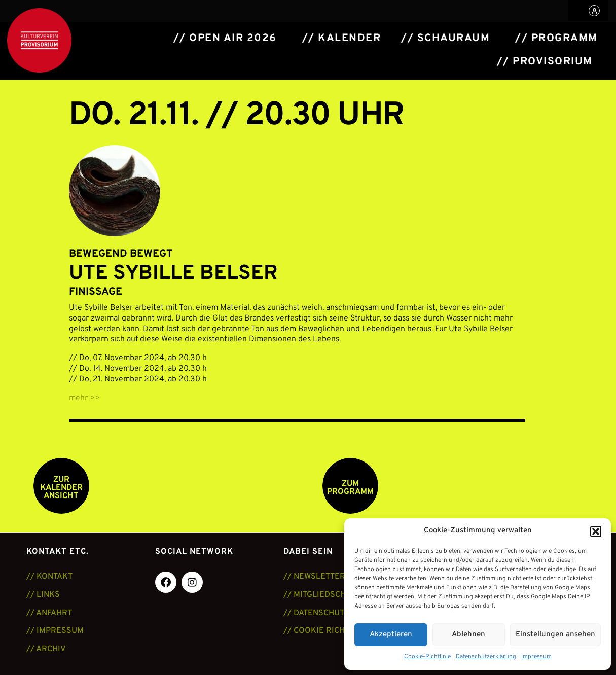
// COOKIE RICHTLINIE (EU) (336, 631)
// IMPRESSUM (55, 631)
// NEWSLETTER (314, 577)
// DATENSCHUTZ (316, 613)
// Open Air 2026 (225, 39)
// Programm (556, 39)
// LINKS (43, 595)
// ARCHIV (46, 649)
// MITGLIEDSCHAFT (322, 595)
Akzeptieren (391, 635)
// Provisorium (545, 62)
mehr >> (84, 398)
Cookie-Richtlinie (427, 657)
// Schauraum (445, 39)
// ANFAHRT (49, 613)
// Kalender (342, 39)
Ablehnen (468, 635)
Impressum (536, 657)
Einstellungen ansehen (555, 635)
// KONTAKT (49, 577)
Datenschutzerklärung (486, 657)
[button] (596, 531)
